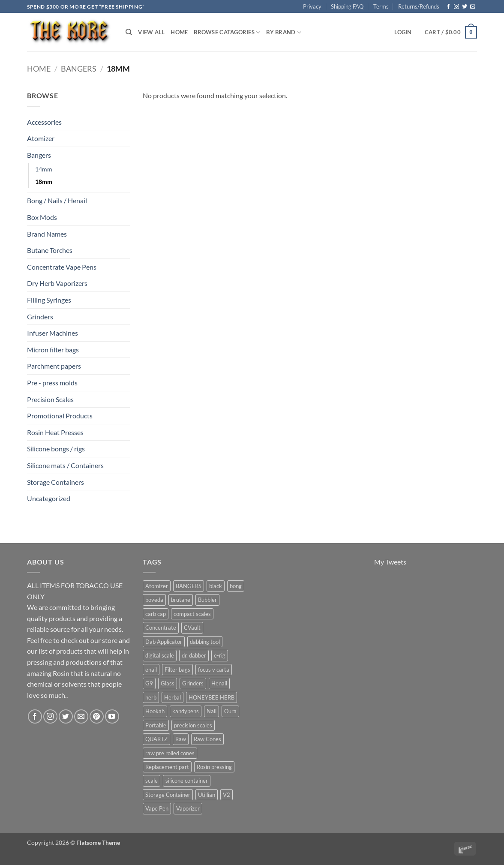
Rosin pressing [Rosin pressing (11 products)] (214, 767)
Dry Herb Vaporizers (57, 283)
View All (151, 32)
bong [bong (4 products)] (236, 586)
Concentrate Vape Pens (62, 267)
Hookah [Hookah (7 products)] (155, 711)
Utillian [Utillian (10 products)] (207, 795)
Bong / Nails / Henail (57, 200)
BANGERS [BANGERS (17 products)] (189, 586)
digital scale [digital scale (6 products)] (160, 655)
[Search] (129, 32)
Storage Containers (55, 482)
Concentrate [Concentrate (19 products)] (161, 628)
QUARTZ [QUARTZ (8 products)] (156, 739)
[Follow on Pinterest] (97, 716)
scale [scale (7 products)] (151, 781)
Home (179, 32)
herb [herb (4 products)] (151, 697)
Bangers (79, 69)
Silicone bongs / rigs (56, 449)
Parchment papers (54, 366)
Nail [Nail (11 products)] (211, 711)
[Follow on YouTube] (112, 716)
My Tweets (390, 562)
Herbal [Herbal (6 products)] (172, 697)
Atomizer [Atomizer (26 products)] (157, 586)
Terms (381, 6)
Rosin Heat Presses (55, 432)
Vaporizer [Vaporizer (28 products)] (188, 808)
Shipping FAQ (347, 6)
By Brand (284, 32)
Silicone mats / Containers (65, 465)
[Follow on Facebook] (448, 7)
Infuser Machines (52, 333)
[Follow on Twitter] (465, 7)
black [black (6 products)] (216, 586)
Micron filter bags (53, 350)
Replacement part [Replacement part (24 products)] (167, 767)
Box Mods (42, 217)
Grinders (40, 317)
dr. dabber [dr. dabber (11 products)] (194, 655)
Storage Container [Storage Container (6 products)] (168, 795)
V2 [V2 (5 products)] (226, 795)
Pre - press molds (52, 383)
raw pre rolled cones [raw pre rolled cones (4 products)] (170, 753)
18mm (44, 182)
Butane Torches (50, 250)
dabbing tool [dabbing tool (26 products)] (205, 642)
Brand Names (47, 234)
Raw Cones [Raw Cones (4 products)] (207, 739)
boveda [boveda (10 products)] (154, 600)
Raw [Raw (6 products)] (181, 739)
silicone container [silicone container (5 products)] (187, 781)
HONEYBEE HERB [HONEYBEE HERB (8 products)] (211, 697)
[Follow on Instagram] (456, 7)
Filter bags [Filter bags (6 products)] (177, 670)
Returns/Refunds (419, 6)
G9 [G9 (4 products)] (149, 683)
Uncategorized (49, 498)
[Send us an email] (473, 7)
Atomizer (41, 138)
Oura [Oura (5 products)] (230, 711)
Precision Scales (50, 399)
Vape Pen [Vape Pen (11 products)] (157, 808)
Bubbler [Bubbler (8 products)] (207, 600)
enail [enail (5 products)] (151, 670)
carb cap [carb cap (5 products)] (156, 614)
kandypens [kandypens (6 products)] (186, 711)
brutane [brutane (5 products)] (181, 600)
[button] (403, 32)
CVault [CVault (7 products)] (192, 628)
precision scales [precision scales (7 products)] (193, 725)
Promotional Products (60, 416)
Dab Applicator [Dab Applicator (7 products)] (164, 642)
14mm (44, 169)
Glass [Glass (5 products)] (168, 683)
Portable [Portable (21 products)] (156, 725)
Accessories (44, 122)
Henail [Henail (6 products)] (219, 683)
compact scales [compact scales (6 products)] (192, 614)
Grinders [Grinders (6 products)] (193, 683)
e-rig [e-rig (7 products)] (220, 655)
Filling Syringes (49, 300)
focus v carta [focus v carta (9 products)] (214, 670)
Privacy (312, 6)
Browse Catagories (227, 32)
